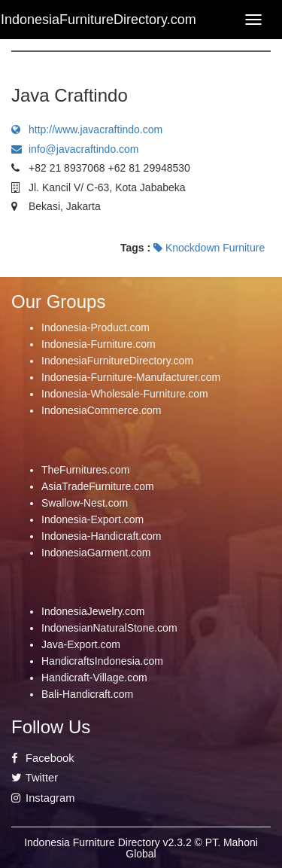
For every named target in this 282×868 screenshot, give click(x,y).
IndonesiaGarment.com (96, 553)
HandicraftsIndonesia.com (102, 661)
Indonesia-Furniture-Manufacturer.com (131, 377)
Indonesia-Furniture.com (99, 344)
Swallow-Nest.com (85, 503)
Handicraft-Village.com (94, 678)
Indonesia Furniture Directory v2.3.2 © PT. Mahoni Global (141, 848)
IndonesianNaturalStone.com (109, 628)
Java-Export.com (81, 644)
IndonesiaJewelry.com (93, 611)
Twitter (35, 778)
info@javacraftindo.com (75, 149)
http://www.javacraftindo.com (87, 129)
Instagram (43, 798)
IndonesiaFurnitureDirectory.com (117, 361)
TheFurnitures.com (85, 470)
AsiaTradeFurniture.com (98, 486)
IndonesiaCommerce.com (102, 410)
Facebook (43, 758)
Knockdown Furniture (209, 248)
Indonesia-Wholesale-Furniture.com (125, 394)
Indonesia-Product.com (96, 327)
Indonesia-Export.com (92, 519)
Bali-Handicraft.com (87, 694)
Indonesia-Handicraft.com (102, 536)
